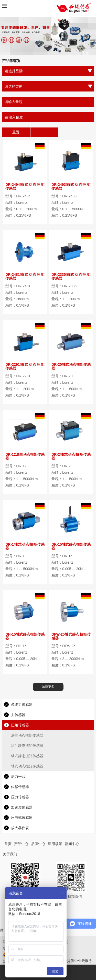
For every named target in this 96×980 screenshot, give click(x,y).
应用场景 (55, 844)
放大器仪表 (20, 828)
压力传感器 (20, 797)
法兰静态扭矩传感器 (27, 746)
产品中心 (21, 844)
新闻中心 (72, 844)
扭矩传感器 (20, 725)
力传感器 (18, 715)
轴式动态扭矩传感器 (27, 766)
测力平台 (18, 776)
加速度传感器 (22, 807)
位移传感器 (20, 787)
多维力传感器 (22, 704)
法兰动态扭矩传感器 (27, 735)
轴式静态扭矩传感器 (27, 756)
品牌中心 (38, 844)
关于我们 (10, 854)
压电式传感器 (22, 818)
